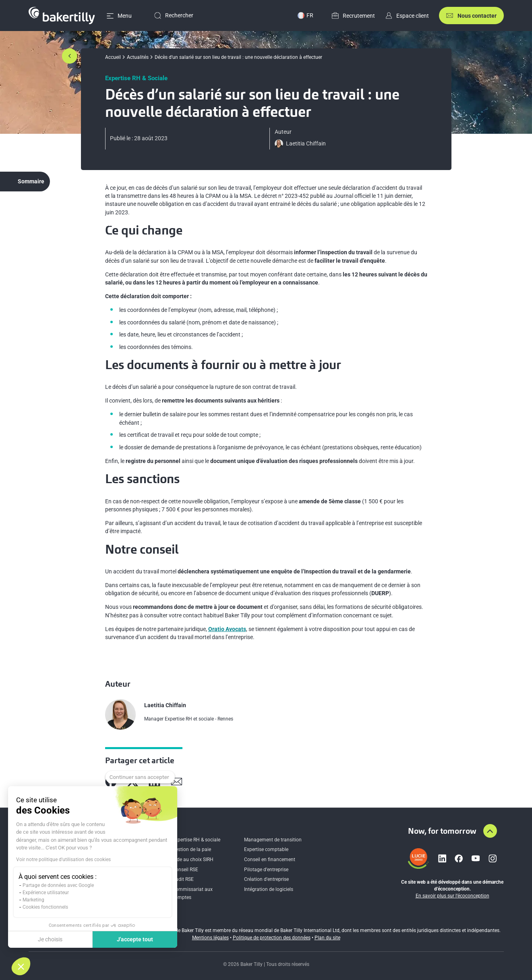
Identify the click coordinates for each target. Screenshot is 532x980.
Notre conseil (40, 260)
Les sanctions (41, 242)
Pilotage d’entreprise (266, 870)
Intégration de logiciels (269, 889)
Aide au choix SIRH (193, 860)
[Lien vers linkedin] (442, 858)
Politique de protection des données (272, 938)
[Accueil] (62, 16)
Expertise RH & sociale (196, 840)
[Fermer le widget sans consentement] (140, 777)
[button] (21, 966)
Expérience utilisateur (46, 893)
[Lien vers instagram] (493, 858)
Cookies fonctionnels (45, 907)
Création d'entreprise (266, 879)
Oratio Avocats (227, 629)
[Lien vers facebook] (459, 858)
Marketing (33, 900)
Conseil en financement (270, 860)
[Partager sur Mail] (177, 782)
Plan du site (327, 938)
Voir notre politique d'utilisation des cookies (63, 860)
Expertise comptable (266, 849)
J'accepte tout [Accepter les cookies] (135, 939)
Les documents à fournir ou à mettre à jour (77, 224)
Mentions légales (210, 938)
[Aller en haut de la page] (490, 831)
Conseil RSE (185, 870)
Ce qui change (41, 206)
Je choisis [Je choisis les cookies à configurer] (50, 939)
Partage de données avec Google (58, 885)
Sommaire (31, 181)
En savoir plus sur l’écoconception (452, 896)
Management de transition (273, 840)
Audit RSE (183, 879)
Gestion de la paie (192, 849)
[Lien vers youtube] (476, 858)
